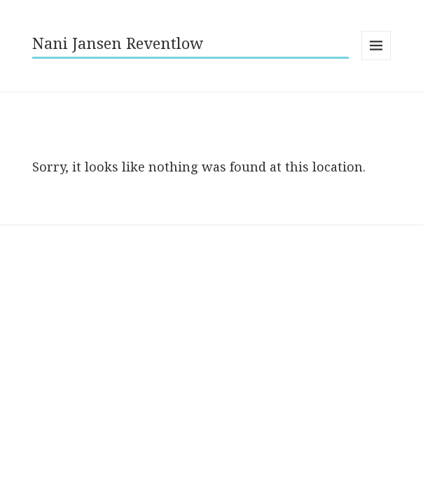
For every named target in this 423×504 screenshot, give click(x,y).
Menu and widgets (376, 60)
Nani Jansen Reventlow (118, 43)
